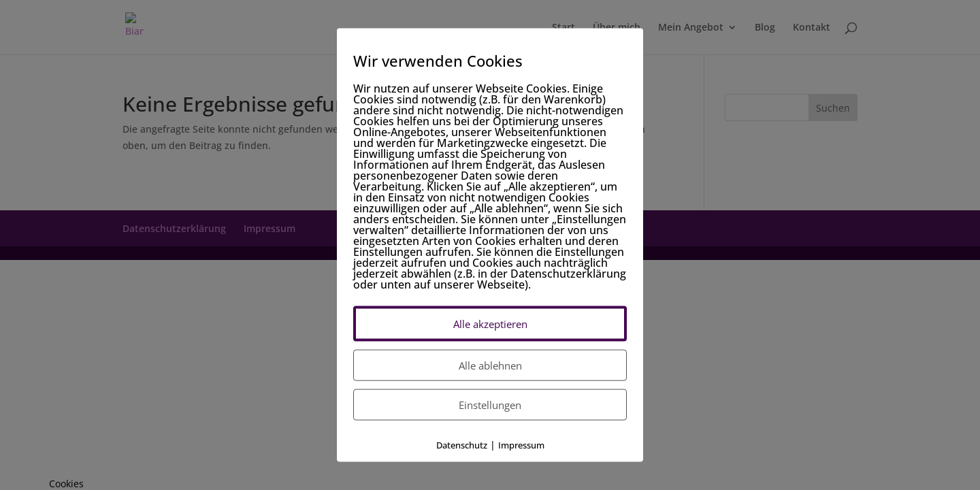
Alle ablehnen (490, 365)
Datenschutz (462, 445)
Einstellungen (490, 405)
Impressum (521, 445)
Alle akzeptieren (490, 324)
